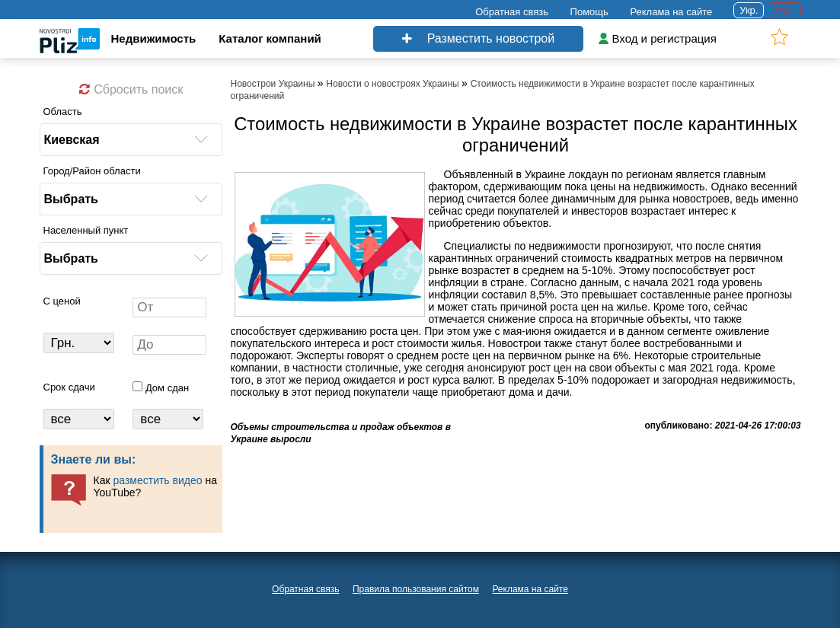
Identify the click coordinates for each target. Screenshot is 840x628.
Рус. (785, 10)
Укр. (749, 10)
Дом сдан (167, 388)
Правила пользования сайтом (416, 589)
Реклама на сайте (671, 12)
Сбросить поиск (131, 89)
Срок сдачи (69, 387)
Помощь (589, 12)
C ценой (62, 301)
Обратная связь (512, 12)
